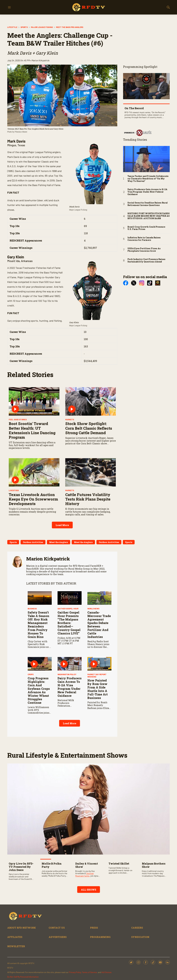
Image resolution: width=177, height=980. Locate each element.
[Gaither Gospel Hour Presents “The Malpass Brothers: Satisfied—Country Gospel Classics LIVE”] (70, 642)
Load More (62, 525)
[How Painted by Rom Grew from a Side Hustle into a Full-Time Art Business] (99, 708)
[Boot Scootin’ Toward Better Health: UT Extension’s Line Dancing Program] (34, 445)
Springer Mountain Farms (85, 875)
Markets (70, 463)
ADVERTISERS (58, 937)
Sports (24, 27)
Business (32, 653)
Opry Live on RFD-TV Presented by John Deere (21, 867)
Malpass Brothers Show (154, 865)
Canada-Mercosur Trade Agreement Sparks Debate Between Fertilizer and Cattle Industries (99, 668)
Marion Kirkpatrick (48, 559)
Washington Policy (67, 718)
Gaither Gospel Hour (68, 653)
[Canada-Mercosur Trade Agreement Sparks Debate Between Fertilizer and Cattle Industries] (99, 642)
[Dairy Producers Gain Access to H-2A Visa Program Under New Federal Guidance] (70, 708)
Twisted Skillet (119, 864)
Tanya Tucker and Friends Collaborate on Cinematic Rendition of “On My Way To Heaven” (148, 179)
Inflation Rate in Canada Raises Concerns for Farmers (144, 239)
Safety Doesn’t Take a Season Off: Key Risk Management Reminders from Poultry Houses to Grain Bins (38, 668)
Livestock (14, 534)
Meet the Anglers (59, 542)
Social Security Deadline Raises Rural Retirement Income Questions (148, 204)
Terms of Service (89, 972)
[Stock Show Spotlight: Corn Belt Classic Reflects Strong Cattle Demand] (91, 445)
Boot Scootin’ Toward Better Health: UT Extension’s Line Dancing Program (32, 474)
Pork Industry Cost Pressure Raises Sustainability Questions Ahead (146, 261)
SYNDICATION (140, 937)
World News (93, 653)
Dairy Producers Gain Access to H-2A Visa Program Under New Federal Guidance (70, 731)
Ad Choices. (107, 972)
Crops (31, 718)
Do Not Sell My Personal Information (23, 977)
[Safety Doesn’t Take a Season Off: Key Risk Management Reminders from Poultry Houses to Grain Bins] (40, 642)
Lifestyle (12, 27)
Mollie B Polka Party (52, 865)
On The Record (134, 108)
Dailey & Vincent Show (87, 865)
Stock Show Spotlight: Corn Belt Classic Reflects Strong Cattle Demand (89, 472)
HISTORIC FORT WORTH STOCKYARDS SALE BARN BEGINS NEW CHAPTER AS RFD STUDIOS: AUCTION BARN (149, 216)
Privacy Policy (75, 972)
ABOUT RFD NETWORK (22, 928)
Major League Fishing (42, 27)
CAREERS (137, 928)
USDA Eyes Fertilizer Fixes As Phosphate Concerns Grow (144, 250)
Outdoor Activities (33, 542)
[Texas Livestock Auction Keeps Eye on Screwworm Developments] (34, 516)
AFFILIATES (15, 937)
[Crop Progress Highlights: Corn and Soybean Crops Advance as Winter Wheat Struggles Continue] (40, 708)
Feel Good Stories (18, 463)
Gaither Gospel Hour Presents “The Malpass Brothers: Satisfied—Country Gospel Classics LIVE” (69, 667)
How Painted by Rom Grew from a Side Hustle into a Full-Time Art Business (98, 733)
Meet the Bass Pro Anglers (70, 27)
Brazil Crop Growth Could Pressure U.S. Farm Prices (146, 228)
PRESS (94, 928)
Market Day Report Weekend (97, 719)
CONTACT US (57, 928)
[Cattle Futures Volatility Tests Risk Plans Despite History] (91, 516)
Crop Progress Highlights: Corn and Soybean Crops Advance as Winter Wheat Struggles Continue (39, 734)
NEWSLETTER (16, 946)
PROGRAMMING (100, 937)
